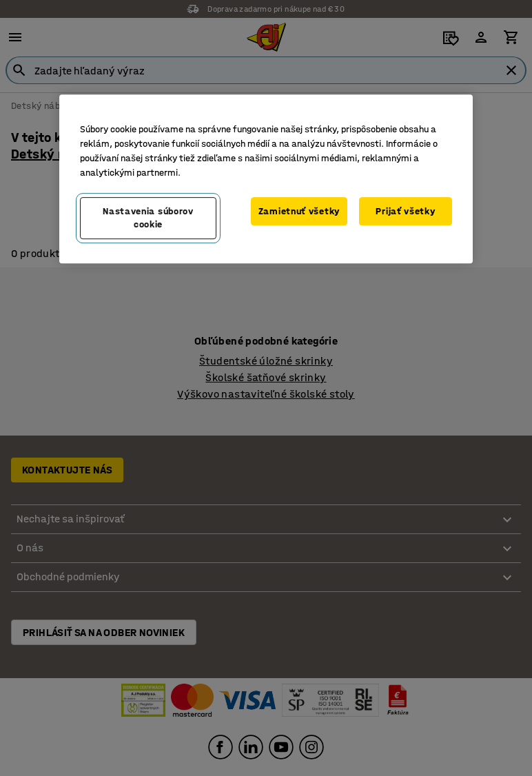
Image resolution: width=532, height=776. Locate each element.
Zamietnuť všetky (299, 211)
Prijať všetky (405, 211)
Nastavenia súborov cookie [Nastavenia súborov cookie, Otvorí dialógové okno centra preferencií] (148, 218)
